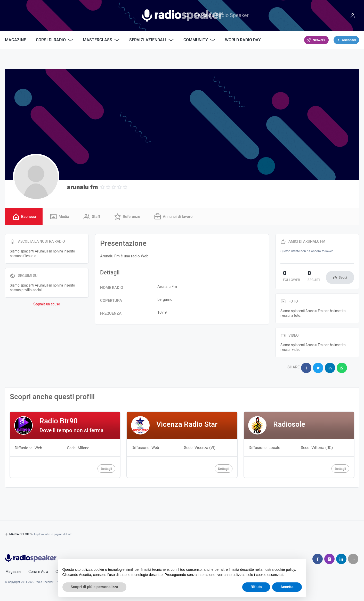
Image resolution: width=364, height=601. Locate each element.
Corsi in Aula (38, 570)
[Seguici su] (353, 557)
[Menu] (353, 15)
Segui (343, 278)
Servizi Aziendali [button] (151, 40)
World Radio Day (243, 40)
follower (289, 277)
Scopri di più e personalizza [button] (94, 587)
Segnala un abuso (47, 305)
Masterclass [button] (101, 40)
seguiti (306, 277)
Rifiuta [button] (256, 587)
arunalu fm (83, 187)
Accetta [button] (287, 587)
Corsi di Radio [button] (54, 40)
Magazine (15, 40)
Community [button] (199, 40)
